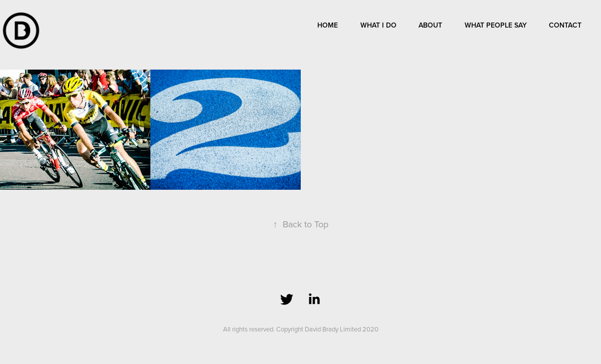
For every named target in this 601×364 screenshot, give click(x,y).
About (430, 25)
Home (328, 25)
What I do (378, 25)
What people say (496, 25)
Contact (565, 25)
